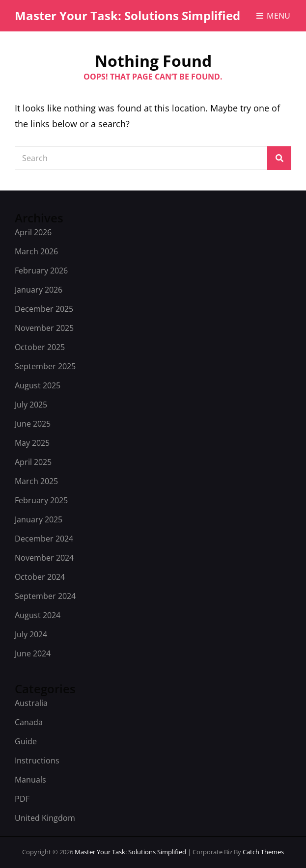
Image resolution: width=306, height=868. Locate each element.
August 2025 (38, 385)
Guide (26, 741)
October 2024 (40, 577)
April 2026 (33, 232)
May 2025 (32, 443)
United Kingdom (45, 818)
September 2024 (45, 596)
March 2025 (36, 481)
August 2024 (38, 615)
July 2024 (31, 634)
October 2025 (40, 347)
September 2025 (45, 366)
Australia (31, 703)
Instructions (37, 760)
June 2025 (33, 424)
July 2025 (31, 405)
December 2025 (44, 309)
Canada (29, 722)
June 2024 (33, 653)
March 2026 (36, 251)
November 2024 (44, 558)
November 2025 (44, 328)
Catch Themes (263, 852)
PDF (22, 799)
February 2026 (41, 271)
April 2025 (33, 462)
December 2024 (44, 539)
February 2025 (41, 500)
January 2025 (39, 519)
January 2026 (39, 290)
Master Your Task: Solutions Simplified (127, 15)
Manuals (30, 780)
